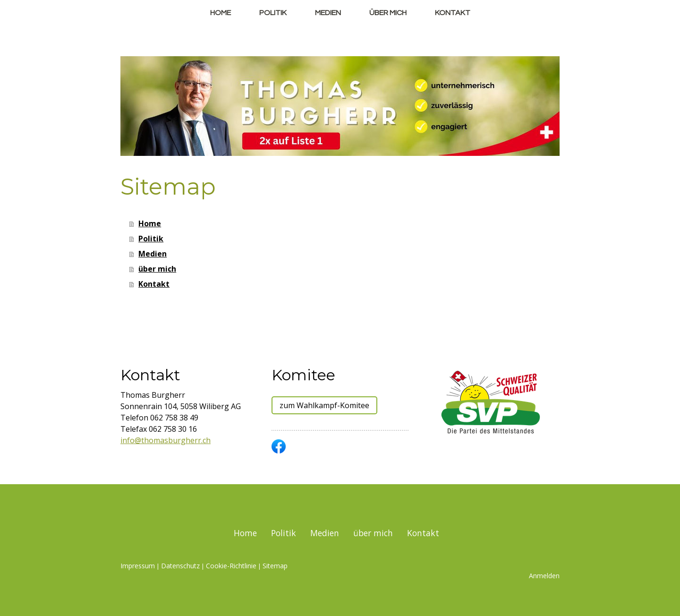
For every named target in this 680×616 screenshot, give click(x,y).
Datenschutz (180, 566)
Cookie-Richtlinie (231, 566)
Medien (328, 13)
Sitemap (275, 566)
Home (221, 13)
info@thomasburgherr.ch (166, 440)
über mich (388, 13)
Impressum (138, 566)
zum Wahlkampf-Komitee (324, 405)
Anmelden (544, 576)
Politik (273, 13)
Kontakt (453, 13)
